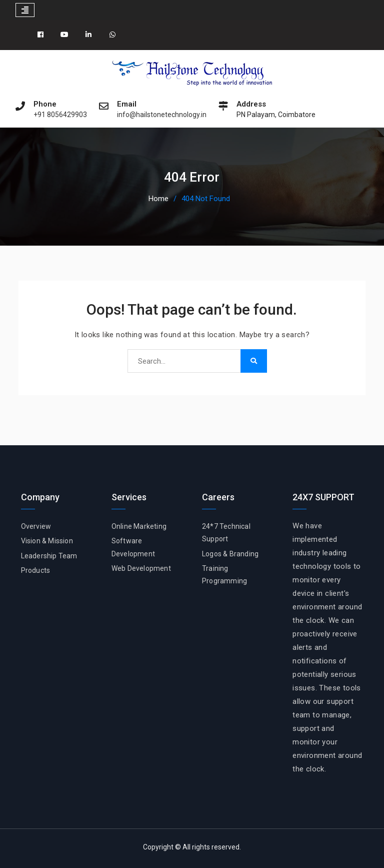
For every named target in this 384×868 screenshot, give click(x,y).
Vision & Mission (47, 541)
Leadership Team (49, 556)
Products (36, 570)
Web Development (141, 568)
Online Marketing (139, 526)
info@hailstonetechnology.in (162, 115)
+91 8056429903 (60, 115)
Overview (36, 526)
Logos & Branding (230, 554)
